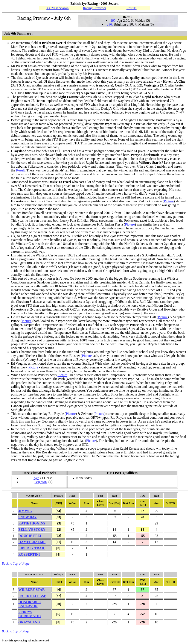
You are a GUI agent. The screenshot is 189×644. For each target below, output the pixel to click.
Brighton (41, 482)
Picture (169, 201)
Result (21, 170)
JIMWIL (25, 511)
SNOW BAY (28, 517)
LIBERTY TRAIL (32, 548)
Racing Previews (94, 8)
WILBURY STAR (32, 590)
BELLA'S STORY (32, 530)
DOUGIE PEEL (30, 536)
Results (132, 8)
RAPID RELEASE (32, 596)
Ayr (36, 478)
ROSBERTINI (29, 554)
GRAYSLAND (29, 622)
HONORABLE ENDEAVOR (30, 604)
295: (113, 20)
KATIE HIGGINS (32, 523)
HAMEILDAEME (32, 542)
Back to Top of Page (16, 563)
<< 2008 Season (57, 8)
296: (110, 24)
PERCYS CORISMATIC (30, 614)
